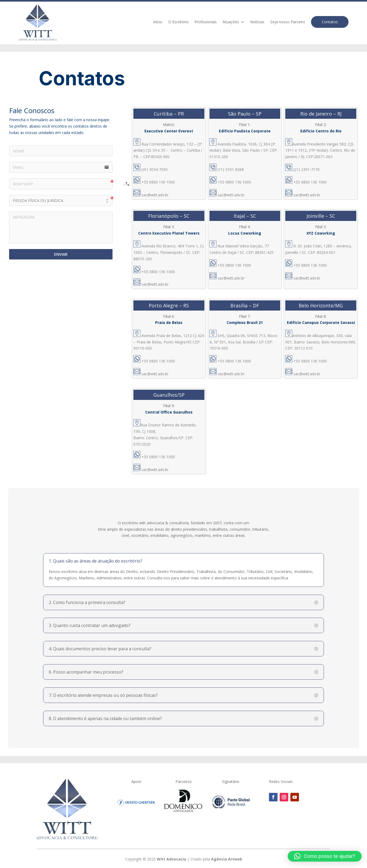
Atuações (231, 22)
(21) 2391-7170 (302, 169)
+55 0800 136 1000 (154, 182)
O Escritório (178, 22)
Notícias (257, 22)
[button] (325, 856)
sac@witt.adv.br (155, 195)
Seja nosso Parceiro (288, 22)
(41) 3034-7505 (151, 169)
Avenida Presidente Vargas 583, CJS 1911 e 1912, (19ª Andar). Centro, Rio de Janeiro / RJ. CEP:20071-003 (320, 150)
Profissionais (206, 22)
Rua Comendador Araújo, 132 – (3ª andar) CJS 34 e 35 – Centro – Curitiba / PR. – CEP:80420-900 (168, 150)
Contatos (330, 22)
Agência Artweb (227, 859)
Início (158, 22)
